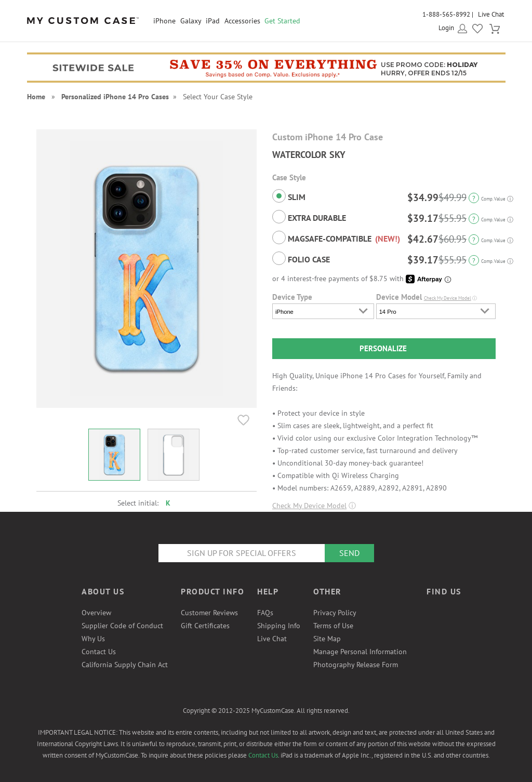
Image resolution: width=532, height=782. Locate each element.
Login (446, 28)
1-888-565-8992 (446, 14)
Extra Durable (309, 217)
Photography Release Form (356, 665)
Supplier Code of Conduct (122, 626)
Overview (96, 613)
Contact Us (99, 652)
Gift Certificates (205, 626)
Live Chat (491, 14)
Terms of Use (333, 626)
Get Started (282, 21)
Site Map (327, 639)
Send (349, 553)
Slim (289, 196)
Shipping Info (279, 626)
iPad (213, 21)
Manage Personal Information (360, 652)
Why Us (93, 639)
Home (36, 97)
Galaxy (191, 21)
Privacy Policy (335, 613)
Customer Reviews (209, 613)
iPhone (164, 21)
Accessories (242, 21)
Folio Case (301, 258)
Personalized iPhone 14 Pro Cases (115, 97)
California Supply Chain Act (125, 665)
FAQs (265, 613)
